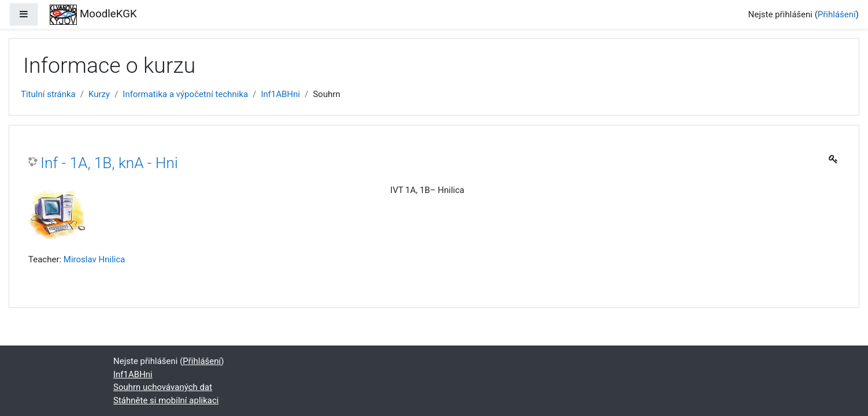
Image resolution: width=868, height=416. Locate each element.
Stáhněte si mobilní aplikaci (166, 400)
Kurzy (99, 94)
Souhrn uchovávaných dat (163, 387)
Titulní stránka (48, 94)
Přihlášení (837, 14)
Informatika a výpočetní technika (185, 94)
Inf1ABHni (280, 94)
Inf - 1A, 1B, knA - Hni (109, 163)
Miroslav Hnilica (94, 259)
